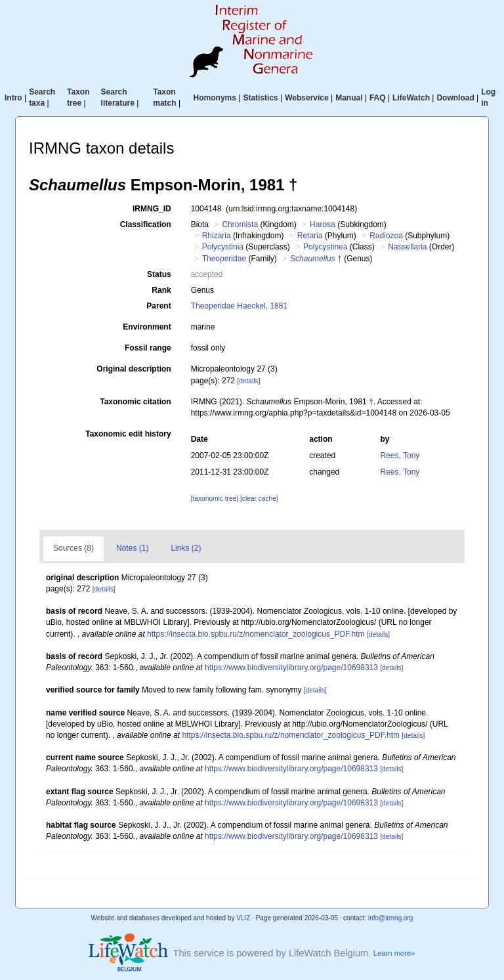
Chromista (240, 224)
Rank (161, 290)
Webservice (307, 98)
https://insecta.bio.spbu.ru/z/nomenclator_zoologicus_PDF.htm (256, 634)
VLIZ (243, 918)
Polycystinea (325, 247)
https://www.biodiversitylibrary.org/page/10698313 (291, 668)
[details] (248, 381)
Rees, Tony (400, 456)
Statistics (260, 98)
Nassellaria (407, 247)
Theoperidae (224, 259)
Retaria (310, 236)
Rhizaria (217, 236)
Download (455, 98)
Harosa (323, 224)
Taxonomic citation (135, 402)
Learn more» (394, 953)
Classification (146, 224)
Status (159, 274)
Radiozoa (386, 236)
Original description (134, 369)
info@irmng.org (391, 918)
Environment (147, 327)
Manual (349, 98)
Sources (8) (73, 548)
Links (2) (186, 548)
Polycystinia (223, 247)
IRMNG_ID (152, 209)
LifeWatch (411, 98)
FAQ (378, 98)
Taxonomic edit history (128, 434)
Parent (158, 306)
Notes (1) (132, 548)
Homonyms (215, 98)
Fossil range (148, 348)
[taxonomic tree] (215, 499)
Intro (13, 98)
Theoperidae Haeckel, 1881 (239, 306)
